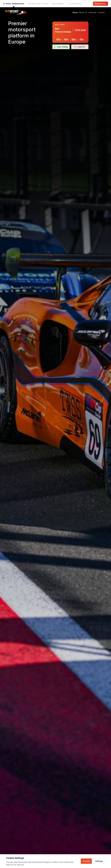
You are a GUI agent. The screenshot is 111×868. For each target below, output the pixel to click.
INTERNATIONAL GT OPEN (38, 4)
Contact (101, 12)
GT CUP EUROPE (75, 4)
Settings (99, 861)
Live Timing (61, 47)
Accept (86, 861)
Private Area (100, 4)
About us (83, 12)
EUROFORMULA (58, 4)
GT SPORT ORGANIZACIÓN (14, 4)
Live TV (80, 47)
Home (75, 12)
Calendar (92, 12)
